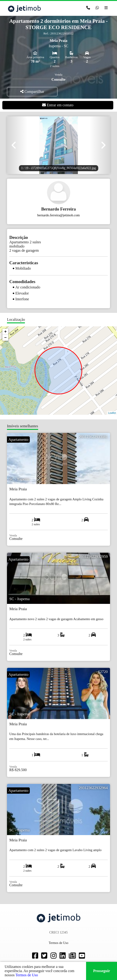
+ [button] (5, 332)
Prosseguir (102, 971)
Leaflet (112, 413)
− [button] (5, 338)
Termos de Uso (27, 975)
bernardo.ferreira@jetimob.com (58, 215)
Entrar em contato (58, 105)
